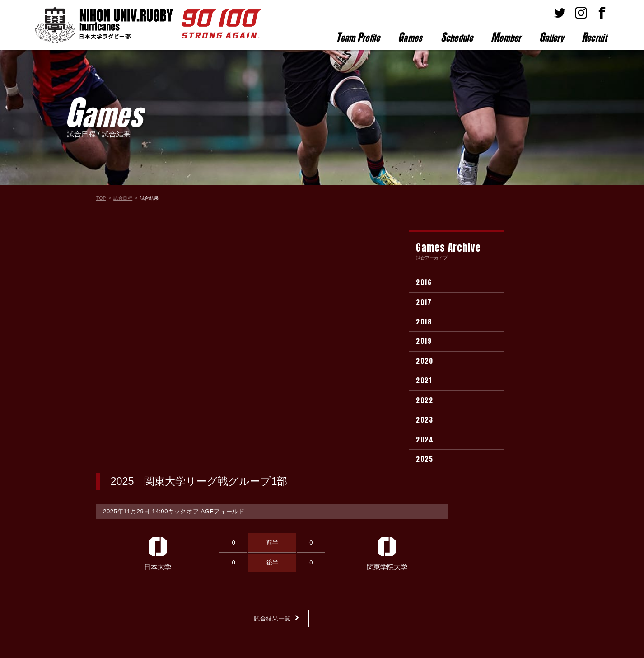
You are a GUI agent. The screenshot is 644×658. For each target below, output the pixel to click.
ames (410, 37)
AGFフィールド (223, 267)
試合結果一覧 (272, 374)
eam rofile (358, 37)
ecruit (594, 37)
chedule (457, 37)
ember (506, 37)
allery (551, 37)
